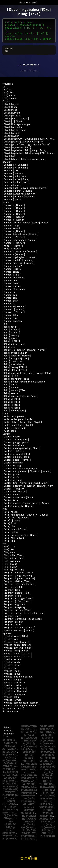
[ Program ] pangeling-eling (17, 580)
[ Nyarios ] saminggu (14, 698)
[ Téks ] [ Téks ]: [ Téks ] (15, 374)
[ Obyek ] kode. (10, 111)
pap (23, 832)
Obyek (6, 105)
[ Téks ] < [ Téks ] (11, 403)
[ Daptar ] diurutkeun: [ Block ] (19, 502)
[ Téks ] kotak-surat (13, 366)
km (26, 759)
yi (44, 829)
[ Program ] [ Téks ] (13, 600)
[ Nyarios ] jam (10, 672)
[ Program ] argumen (14, 609)
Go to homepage (29, 69)
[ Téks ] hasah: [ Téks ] (14, 415)
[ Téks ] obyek (10, 331)
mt (24, 808)
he (6, 831)
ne (25, 814)
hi (7, 834)
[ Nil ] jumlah (9, 100)
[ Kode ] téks (9, 435)
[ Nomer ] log (9, 308)
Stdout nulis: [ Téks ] (13, 713)
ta (44, 777)
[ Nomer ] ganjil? (11, 230)
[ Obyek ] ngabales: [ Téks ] (17, 152)
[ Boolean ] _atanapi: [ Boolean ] (20, 198)
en (4, 791)
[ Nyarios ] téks (11, 701)
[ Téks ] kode (9, 351)
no (24, 820)
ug (42, 800)
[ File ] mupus (10, 568)
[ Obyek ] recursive (12, 131)
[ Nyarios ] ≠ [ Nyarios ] (15, 695)
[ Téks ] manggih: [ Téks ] (16, 363)
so (42, 756)
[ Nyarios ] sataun (12, 664)
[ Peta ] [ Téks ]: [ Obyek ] (16, 522)
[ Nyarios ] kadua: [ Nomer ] (17, 661)
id (22, 736)
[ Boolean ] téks (11, 175)
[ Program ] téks (11, 594)
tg (43, 782)
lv (22, 782)
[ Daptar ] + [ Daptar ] (14, 493)
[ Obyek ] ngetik (11, 108)
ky (22, 771)
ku (23, 768)
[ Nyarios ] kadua (11, 678)
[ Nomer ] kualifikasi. (14, 282)
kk (24, 756)
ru (41, 733)
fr (4, 808)
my (26, 811)
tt (43, 797)
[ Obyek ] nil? (9, 160)
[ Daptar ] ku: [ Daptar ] (15, 496)
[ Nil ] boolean (10, 102)
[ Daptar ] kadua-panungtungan (20, 473)
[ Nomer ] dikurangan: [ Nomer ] (19, 244)
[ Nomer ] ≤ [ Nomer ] (14, 218)
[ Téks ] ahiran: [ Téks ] (14, 348)
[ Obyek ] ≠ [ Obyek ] (13, 126)
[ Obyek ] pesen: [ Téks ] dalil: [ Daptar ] (23, 146)
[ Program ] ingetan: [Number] (19, 583)
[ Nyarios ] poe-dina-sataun (17, 681)
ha (5, 828)
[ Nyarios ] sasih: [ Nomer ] (17, 649)
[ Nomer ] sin (9, 296)
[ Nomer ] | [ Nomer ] (13, 314)
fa (6, 802)
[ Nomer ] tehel (11, 276)
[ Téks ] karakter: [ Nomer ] (17, 360)
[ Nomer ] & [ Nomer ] (14, 311)
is (22, 742)
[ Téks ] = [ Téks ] (11, 334)
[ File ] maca (9, 556)
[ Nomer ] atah (10, 322)
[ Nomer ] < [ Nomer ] (14, 215)
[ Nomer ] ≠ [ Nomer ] (14, 224)
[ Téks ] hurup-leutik (13, 369)
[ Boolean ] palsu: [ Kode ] (16, 186)
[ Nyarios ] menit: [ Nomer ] (17, 658)
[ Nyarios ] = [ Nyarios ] (15, 692)
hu (23, 730)
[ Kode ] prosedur (12, 253)
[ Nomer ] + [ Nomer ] (14, 235)
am (6, 747)
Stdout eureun (10, 716)
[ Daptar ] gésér (11, 481)
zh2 (44, 837)
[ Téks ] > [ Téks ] (11, 409)
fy (5, 811)
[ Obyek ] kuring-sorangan (17, 128)
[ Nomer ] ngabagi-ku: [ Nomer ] (19, 261)
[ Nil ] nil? (7, 94)
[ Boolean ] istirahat (13, 178)
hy (22, 733)
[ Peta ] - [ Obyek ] (12, 525)
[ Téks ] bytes (10, 342)
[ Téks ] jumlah (10, 389)
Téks (5, 328)
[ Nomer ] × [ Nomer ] (14, 247)
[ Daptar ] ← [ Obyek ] (14, 455)
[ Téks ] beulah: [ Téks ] (15, 395)
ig (25, 739)
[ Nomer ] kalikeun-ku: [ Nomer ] (20, 256)
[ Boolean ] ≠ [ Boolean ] (15, 172)
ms (23, 806)
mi (24, 788)
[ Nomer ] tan (10, 302)
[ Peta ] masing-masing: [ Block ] (20, 539)
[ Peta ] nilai (9, 530)
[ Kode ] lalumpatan (13, 421)
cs (5, 776)
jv (22, 751)
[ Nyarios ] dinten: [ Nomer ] (17, 652)
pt (22, 840)
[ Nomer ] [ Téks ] (12, 279)
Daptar (6, 438)
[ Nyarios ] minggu (12, 684)
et (6, 796)
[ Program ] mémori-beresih (18, 577)
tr (42, 794)
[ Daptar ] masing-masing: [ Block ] (21, 452)
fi (5, 805)
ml (23, 794)
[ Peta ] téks (9, 545)
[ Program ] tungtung (14, 611)
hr (4, 840)
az (4, 753)
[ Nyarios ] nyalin (12, 690)
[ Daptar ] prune (11, 478)
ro (41, 730)
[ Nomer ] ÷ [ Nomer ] (14, 259)
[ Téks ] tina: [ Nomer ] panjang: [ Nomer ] (25, 354)
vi (41, 811)
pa (25, 829)
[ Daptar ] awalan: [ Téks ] (16, 458)
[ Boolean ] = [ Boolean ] (15, 169)
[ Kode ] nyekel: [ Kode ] (15, 432)
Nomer (6, 207)
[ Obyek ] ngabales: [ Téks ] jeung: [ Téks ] (24, 154)
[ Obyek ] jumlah (11, 117)
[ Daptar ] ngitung (12, 484)
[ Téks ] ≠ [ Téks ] (11, 337)
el (4, 788)
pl (24, 834)
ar (6, 750)
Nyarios (7, 637)
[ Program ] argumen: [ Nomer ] (19, 588)
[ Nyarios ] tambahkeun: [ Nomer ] (21, 707)
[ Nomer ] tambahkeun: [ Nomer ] (20, 238)
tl (41, 791)
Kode (5, 418)
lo (26, 777)
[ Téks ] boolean (11, 392)
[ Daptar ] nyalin (11, 499)
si (43, 742)
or (25, 826)
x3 (44, 814)
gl (5, 820)
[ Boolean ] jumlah (12, 204)
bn (7, 762)
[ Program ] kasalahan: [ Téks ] (19, 632)
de (4, 785)
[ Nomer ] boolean (12, 325)
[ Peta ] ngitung (11, 536)
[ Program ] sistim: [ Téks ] (16, 585)
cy (4, 779)
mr (25, 803)
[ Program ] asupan (13, 626)
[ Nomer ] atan (10, 305)
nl (22, 817)
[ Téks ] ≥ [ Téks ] (11, 412)
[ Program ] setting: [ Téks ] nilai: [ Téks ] (24, 617)
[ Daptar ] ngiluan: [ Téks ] (16, 461)
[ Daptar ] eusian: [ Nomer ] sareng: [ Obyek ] (26, 507)
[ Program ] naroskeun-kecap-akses (22, 623)
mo (23, 800)
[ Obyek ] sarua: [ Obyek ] (16, 123)
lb (22, 774)
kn (25, 762)
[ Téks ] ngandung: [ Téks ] (16, 383)
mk (23, 791)
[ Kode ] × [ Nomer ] (13, 250)
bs (4, 765)
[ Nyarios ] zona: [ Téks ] (15, 640)
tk (41, 788)
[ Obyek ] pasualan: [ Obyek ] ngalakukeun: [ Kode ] (29, 143)
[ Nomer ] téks (10, 319)
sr (42, 762)
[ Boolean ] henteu (12, 189)
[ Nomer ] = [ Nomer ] (14, 221)
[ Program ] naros (12, 620)
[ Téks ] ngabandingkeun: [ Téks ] (20, 400)
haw (10, 825)
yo (42, 832)
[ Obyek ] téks (10, 114)
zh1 (44, 834)
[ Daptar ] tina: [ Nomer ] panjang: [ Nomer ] (26, 487)
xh (41, 820)
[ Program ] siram (12, 629)
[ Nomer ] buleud (11, 288)
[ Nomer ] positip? (12, 270)
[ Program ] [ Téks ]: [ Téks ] (17, 606)
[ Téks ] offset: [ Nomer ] (15, 357)
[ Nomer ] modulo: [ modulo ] (18, 264)
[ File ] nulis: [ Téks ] (13, 559)
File (4, 548)
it (23, 745)
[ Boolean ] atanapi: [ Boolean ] (19, 201)
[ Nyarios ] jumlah (12, 704)
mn (23, 797)
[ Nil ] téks (8, 97)
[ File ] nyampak (11, 565)
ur (44, 806)
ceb (5, 770)
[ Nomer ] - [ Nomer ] (14, 241)
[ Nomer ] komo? (11, 233)
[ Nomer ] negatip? (12, 273)
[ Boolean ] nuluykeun (14, 181)
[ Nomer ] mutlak (12, 290)
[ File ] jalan (9, 551)
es (4, 794)
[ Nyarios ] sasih (11, 666)
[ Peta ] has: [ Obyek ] (14, 542)
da (5, 782)
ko (24, 765)
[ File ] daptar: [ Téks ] (14, 574)
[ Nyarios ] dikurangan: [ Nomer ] (20, 710)
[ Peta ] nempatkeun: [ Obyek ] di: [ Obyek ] (25, 519)
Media (35, 2)
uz (41, 808)
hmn (5, 837)
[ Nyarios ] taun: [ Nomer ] (16, 646)
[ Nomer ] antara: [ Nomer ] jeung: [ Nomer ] (26, 227)
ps (23, 837)
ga (5, 814)
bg (4, 759)
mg (23, 785)
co (4, 773)
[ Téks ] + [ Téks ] (11, 345)
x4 (44, 817)
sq (43, 759)
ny (24, 823)
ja (24, 748)
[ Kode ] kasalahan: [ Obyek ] (18, 429)
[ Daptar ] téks (10, 504)
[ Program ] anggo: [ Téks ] (16, 597)
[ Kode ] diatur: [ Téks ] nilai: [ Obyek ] (22, 426)
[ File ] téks (8, 554)
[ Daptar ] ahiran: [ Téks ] (16, 444)
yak (43, 826)
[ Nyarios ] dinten (12, 669)
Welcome (8, 88)
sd (42, 739)
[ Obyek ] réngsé (11, 137)
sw (41, 774)
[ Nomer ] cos (10, 299)
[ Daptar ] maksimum (14, 449)
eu (4, 799)
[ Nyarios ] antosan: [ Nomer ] (18, 635)
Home (22, 2)
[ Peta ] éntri (9, 528)
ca (5, 767)
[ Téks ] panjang (11, 340)
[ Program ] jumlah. (13, 591)
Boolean (7, 166)
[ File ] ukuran (10, 571)
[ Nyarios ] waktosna (14, 687)
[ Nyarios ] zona (11, 643)
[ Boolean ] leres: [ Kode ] (16, 183)
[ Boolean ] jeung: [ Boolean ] (18, 195)
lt (23, 780)
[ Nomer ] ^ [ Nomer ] (14, 316)
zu (42, 840)
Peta (5, 513)
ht (4, 843)
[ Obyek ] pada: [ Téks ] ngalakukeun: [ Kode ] (26, 149)
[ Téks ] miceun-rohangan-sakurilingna (24, 386)
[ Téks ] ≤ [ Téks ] (11, 406)
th (44, 785)
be (4, 756)
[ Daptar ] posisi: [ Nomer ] (17, 464)
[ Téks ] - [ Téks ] (11, 380)
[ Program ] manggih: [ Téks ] (18, 603)
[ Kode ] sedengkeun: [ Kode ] (18, 423)
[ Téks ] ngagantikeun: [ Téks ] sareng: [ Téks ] (27, 377)
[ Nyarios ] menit (11, 675)
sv (41, 771)
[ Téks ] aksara (10, 397)
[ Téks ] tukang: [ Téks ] (15, 371)
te (43, 780)
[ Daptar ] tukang (12, 470)
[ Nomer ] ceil (10, 285)
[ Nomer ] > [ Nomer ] (14, 209)
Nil (4, 91)
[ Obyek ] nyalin (11, 140)
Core (28, 2)
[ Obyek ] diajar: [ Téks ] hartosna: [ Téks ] (24, 163)
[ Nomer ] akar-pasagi (14, 293)
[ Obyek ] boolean (12, 120)
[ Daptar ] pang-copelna (15, 447)
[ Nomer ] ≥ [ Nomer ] (14, 212)
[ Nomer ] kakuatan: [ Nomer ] (18, 267)
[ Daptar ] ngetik (11, 441)
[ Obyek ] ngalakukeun (14, 134)
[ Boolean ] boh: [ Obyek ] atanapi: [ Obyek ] (25, 192)
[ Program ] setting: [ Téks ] (17, 614)
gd (4, 817)
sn (42, 754)
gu (5, 822)
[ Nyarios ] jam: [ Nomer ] (16, 655)
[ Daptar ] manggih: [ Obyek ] (18, 510)
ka (23, 754)
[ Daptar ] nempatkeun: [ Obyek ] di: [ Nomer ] (27, 476)
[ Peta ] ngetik (10, 516)
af (4, 744)
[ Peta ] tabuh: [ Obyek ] (15, 533)
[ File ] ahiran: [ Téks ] (14, 562)
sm (41, 751)
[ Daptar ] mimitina (13, 467)
